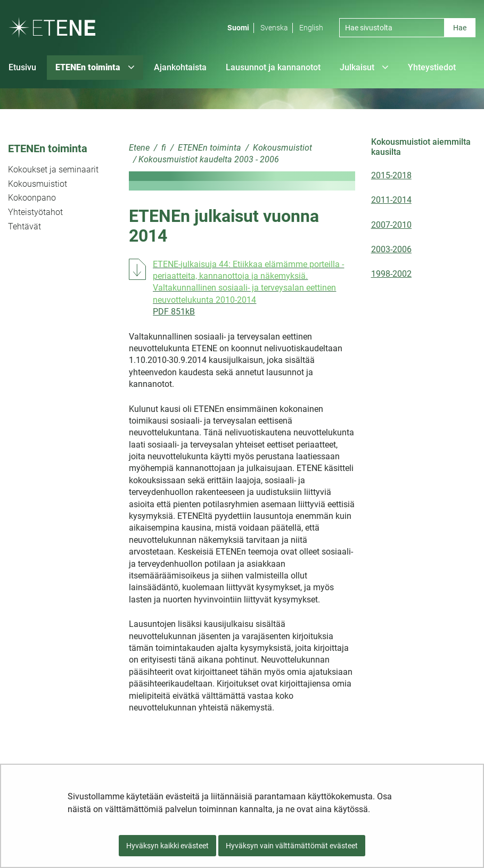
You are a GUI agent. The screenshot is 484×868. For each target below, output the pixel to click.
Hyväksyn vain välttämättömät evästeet (292, 846)
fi (163, 148)
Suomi (238, 28)
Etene (139, 148)
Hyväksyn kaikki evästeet (167, 846)
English (311, 28)
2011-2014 (391, 200)
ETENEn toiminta (48, 148)
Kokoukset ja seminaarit (53, 170)
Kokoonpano (32, 198)
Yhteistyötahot (35, 212)
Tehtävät (24, 226)
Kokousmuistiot (38, 184)
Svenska (274, 28)
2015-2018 (391, 175)
